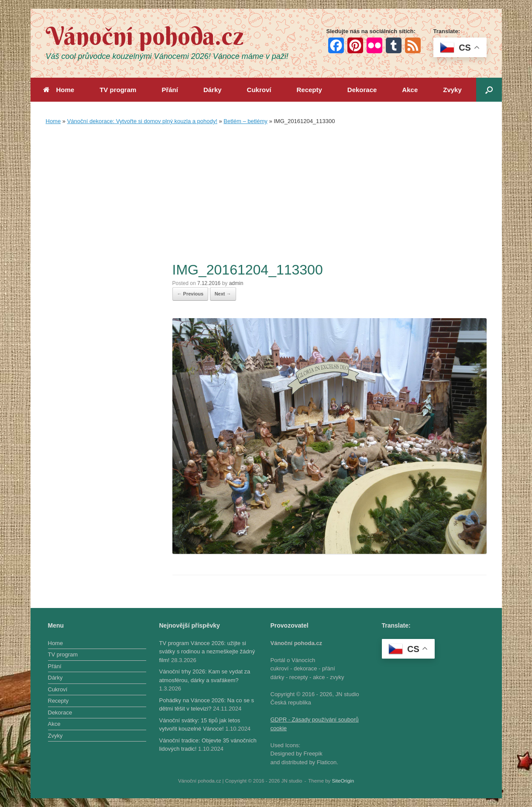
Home (59, 90)
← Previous (190, 294)
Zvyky (452, 90)
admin (236, 283)
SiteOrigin (343, 781)
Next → (223, 294)
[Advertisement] (266, 195)
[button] (489, 90)
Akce (410, 90)
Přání (170, 90)
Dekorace (362, 90)
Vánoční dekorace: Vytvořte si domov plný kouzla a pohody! (142, 121)
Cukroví (259, 90)
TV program (118, 90)
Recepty (309, 90)
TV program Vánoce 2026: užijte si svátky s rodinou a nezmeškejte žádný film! (207, 652)
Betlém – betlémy (245, 121)
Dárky (213, 90)
